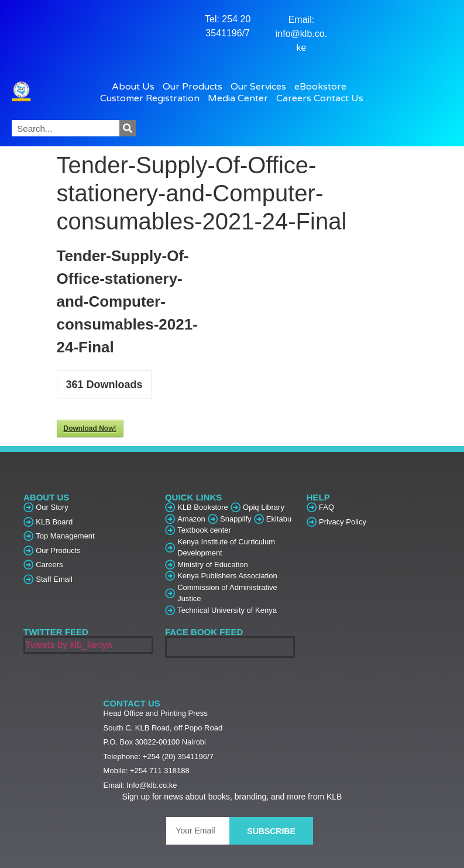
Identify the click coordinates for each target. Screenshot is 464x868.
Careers (294, 98)
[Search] (128, 128)
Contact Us (338, 98)
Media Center (241, 98)
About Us (136, 87)
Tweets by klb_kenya (69, 645)
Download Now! (90, 428)
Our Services (261, 87)
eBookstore (323, 87)
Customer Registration (153, 98)
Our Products (195, 87)
